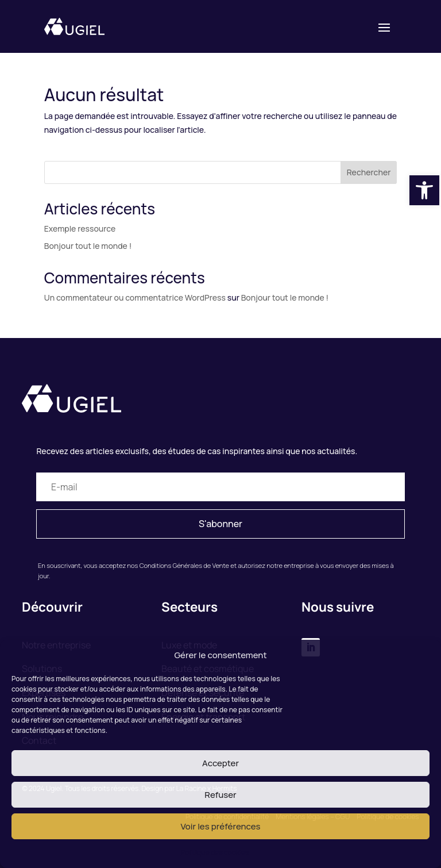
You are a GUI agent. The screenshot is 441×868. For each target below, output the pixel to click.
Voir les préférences (220, 826)
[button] (424, 190)
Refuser (220, 795)
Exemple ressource (80, 228)
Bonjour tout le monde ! (88, 246)
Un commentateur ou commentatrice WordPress (135, 297)
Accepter (220, 763)
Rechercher (369, 172)
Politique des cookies (215, 852)
